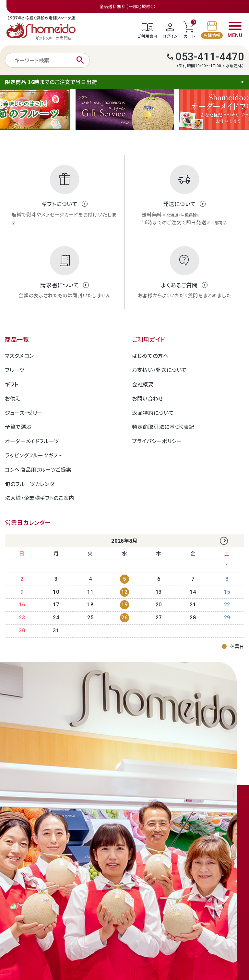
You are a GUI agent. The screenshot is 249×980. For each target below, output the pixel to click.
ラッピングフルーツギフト (33, 455)
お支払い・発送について (159, 370)
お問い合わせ (148, 398)
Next (243, 110)
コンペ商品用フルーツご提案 (38, 469)
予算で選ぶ (18, 427)
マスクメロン (19, 355)
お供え (12, 398)
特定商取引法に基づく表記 (163, 427)
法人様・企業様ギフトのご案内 (40, 498)
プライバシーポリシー (157, 441)
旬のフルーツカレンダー (32, 484)
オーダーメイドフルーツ (32, 441)
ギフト (12, 384)
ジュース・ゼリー (24, 413)
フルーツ (15, 370)
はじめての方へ (150, 355)
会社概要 (143, 384)
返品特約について (153, 413)
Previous (6, 110)
